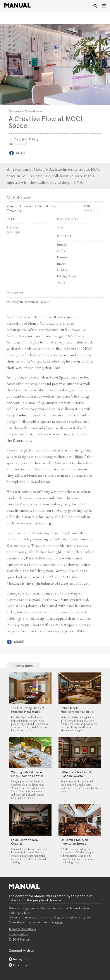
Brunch (62, 245)
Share (21, 153)
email (59, 922)
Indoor (61, 264)
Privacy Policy (18, 934)
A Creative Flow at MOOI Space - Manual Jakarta (17, 5)
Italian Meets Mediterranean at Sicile (77, 710)
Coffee (61, 251)
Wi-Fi (61, 283)
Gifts (60, 227)
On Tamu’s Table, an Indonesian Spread (74, 842)
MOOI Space (19, 198)
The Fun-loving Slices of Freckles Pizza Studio (28, 710)
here (27, 913)
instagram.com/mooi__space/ (30, 302)
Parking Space (66, 276)
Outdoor (63, 270)
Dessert (62, 257)
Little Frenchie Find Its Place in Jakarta (77, 774)
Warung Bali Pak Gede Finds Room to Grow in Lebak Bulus (27, 776)
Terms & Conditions (22, 929)
